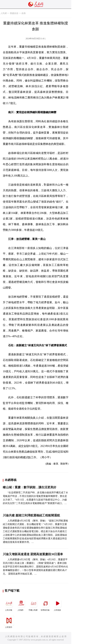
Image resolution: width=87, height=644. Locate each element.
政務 (24, 13)
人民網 (4, 13)
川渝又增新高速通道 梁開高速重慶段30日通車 (33, 554)
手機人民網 (33, 605)
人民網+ (21, 605)
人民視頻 (58, 605)
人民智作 (9, 622)
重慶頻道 (14, 13)
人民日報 (9, 605)
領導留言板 (45, 605)
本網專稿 (11, 480)
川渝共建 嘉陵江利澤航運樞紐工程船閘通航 (31, 515)
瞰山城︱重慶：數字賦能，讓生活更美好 (30, 487)
